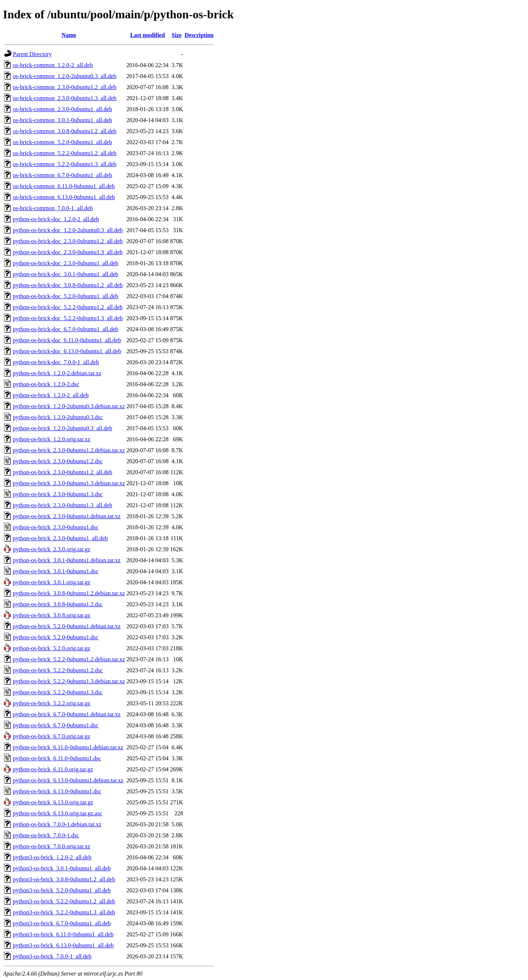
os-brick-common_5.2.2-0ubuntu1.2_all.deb (65, 153)
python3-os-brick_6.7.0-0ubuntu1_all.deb (62, 923)
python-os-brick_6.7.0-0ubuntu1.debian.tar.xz (67, 714)
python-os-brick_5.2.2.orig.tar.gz (52, 703)
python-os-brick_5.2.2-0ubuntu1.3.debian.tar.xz (69, 681)
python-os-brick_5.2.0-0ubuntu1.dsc (56, 637)
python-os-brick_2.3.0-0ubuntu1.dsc (56, 527)
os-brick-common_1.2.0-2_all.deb (53, 65)
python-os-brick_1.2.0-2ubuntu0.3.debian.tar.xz (69, 406)
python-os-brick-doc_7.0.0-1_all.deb (56, 362)
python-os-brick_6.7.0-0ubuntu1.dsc (56, 725)
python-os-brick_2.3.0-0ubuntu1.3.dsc (58, 494)
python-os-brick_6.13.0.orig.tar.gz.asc (58, 813)
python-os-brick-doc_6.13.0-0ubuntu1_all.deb (67, 351)
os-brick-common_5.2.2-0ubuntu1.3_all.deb (65, 164)
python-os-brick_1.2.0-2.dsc (46, 384)
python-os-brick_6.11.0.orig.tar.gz (53, 769)
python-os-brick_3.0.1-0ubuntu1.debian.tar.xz (67, 560)
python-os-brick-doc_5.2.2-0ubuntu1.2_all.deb (68, 307)
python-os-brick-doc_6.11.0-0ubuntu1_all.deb (67, 340)
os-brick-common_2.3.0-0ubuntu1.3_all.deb (65, 98)
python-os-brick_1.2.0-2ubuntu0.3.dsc (58, 417)
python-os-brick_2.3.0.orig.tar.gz (52, 549)
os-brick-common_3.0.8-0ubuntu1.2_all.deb (65, 131)
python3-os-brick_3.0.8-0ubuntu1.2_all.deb (64, 879)
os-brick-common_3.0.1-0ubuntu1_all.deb (63, 120)
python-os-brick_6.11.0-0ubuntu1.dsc (57, 758)
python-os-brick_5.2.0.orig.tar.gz (52, 648)
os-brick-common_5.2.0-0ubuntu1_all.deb (63, 142)
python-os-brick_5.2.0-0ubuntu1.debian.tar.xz (67, 626)
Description (199, 35)
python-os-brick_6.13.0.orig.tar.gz (53, 802)
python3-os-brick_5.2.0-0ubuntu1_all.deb (62, 890)
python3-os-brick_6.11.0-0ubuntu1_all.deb (63, 934)
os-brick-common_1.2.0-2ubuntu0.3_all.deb (65, 76)
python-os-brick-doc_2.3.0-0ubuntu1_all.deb (66, 263)
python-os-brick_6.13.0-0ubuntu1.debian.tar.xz (68, 780)
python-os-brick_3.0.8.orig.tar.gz (52, 615)
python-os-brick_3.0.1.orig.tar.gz (52, 582)
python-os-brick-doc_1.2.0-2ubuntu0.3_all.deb (68, 230)
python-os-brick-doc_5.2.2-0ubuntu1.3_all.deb (68, 318)
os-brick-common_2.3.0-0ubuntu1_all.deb (63, 109)
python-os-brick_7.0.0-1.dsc (46, 835)
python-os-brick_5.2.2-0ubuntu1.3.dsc (58, 692)
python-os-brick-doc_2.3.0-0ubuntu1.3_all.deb (68, 252)
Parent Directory (32, 54)
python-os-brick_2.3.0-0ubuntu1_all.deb (60, 538)
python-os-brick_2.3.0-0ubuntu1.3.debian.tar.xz (69, 483)
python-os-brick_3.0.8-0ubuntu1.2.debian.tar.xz (69, 593)
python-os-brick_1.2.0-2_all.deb (51, 395)
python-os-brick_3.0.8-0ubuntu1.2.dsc (58, 604)
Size (177, 35)
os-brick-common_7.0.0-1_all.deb (53, 208)
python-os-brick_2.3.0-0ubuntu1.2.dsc (58, 461)
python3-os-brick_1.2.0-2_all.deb (52, 857)
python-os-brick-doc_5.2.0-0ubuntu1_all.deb (66, 296)
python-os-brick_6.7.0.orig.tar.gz (52, 736)
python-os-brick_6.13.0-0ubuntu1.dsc (57, 791)
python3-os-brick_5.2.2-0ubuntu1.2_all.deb (64, 901)
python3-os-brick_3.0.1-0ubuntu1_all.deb (62, 868)
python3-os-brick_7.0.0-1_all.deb (52, 956)
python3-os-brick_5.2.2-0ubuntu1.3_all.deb (64, 912)
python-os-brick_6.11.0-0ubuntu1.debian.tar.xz (68, 747)
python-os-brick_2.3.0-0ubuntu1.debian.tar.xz (67, 516)
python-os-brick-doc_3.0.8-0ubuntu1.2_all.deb (68, 285)
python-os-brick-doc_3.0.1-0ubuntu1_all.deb (66, 274)
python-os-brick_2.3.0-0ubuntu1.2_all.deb (63, 472)
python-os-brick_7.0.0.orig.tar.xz (52, 846)
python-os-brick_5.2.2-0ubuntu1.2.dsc (58, 670)
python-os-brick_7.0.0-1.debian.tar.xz (57, 824)
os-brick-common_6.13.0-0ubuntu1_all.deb (64, 197)
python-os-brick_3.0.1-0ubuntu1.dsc (56, 571)
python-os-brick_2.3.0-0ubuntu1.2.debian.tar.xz (69, 450)
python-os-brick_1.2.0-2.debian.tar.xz (57, 373)
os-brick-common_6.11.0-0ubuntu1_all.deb (64, 186)
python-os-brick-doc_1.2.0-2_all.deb (56, 219)
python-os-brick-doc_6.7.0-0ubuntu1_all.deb (66, 329)
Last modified (148, 35)
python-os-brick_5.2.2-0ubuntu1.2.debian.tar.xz (69, 659)
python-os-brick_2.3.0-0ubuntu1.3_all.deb (63, 505)
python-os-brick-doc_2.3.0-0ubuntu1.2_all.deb (68, 241)
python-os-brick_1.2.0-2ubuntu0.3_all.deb (63, 428)
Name (69, 35)
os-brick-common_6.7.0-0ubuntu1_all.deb (63, 175)
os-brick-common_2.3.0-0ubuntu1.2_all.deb (65, 87)
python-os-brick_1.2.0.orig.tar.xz (52, 439)
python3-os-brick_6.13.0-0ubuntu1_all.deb (63, 945)
